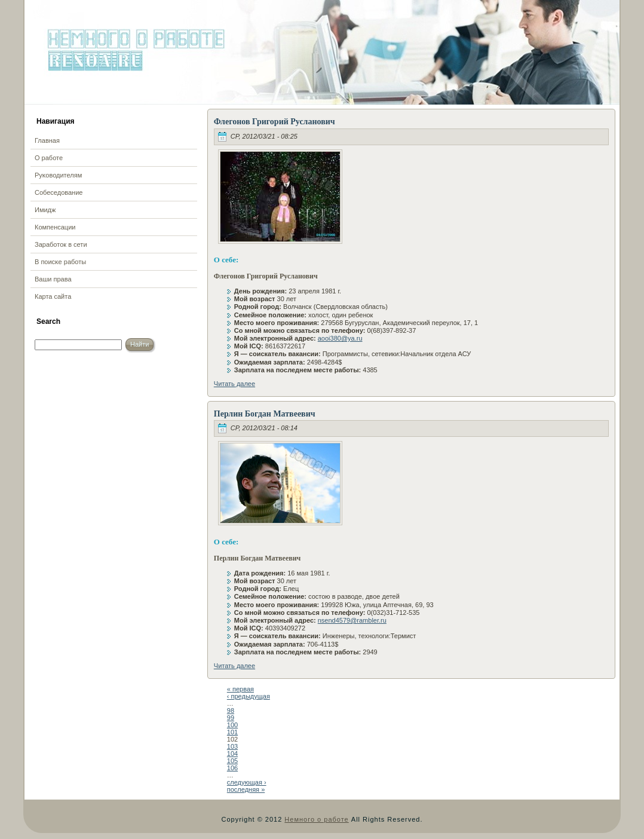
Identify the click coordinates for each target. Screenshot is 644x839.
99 (231, 718)
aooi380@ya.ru (340, 338)
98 (231, 711)
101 (232, 732)
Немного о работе (316, 819)
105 (232, 761)
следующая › (247, 782)
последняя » (246, 789)
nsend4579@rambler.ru (352, 620)
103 (232, 746)
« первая (240, 689)
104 (232, 754)
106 (232, 768)
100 (232, 725)
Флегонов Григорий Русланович (275, 122)
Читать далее (234, 384)
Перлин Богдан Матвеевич (265, 414)
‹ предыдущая (249, 696)
